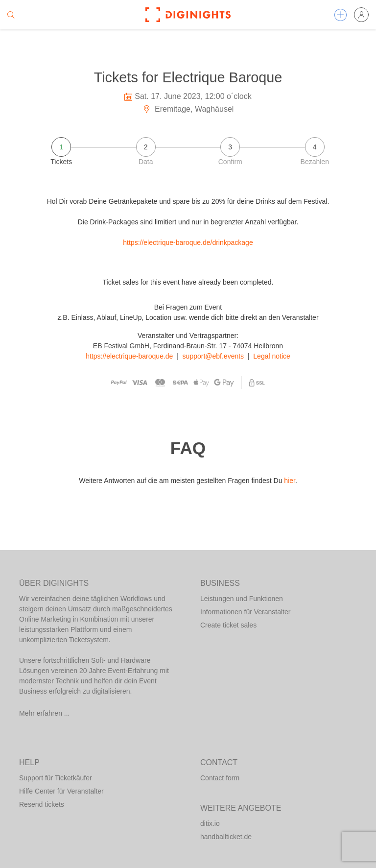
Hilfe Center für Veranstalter (61, 791)
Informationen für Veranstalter (245, 612)
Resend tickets (42, 804)
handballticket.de (226, 837)
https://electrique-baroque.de (129, 356)
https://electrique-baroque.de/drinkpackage (188, 242)
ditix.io (210, 823)
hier (290, 481)
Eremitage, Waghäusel (188, 109)
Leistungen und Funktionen (242, 599)
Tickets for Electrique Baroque (188, 77)
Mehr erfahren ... (45, 713)
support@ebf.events (213, 356)
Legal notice (272, 356)
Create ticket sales (228, 625)
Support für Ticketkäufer (56, 778)
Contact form (220, 778)
